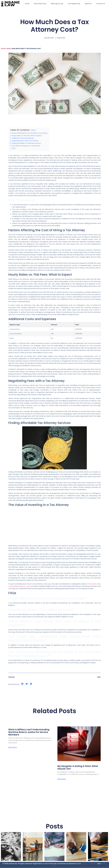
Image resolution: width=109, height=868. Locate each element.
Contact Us (101, 4)
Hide (33, 130)
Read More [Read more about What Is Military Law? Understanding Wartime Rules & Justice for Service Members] (13, 747)
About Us (88, 4)
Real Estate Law (40, 4)
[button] (22, 684)
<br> (54, 526)
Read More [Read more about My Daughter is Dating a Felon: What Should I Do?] (62, 779)
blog (9, 49)
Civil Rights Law (74, 4)
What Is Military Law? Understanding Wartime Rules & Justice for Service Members (29, 732)
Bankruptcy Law (57, 4)
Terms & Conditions (89, 864)
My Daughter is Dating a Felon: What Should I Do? (78, 767)
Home (27, 4)
